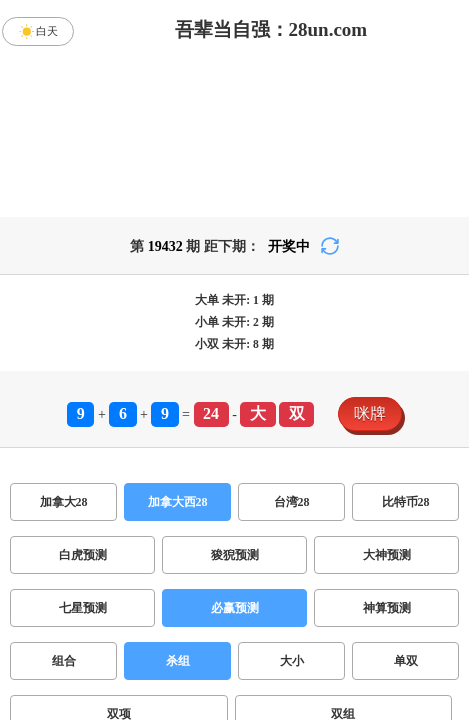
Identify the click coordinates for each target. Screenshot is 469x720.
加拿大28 (64, 502)
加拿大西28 (178, 502)
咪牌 (370, 413)
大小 (292, 661)
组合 (64, 661)
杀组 (178, 661)
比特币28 (406, 502)
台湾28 (292, 502)
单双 (406, 661)
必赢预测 (235, 608)
